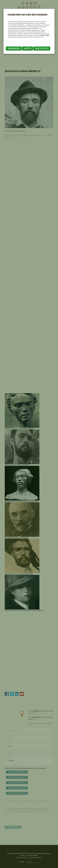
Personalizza (14, 49)
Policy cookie (45, 35)
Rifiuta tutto (42, 49)
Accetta (28, 49)
